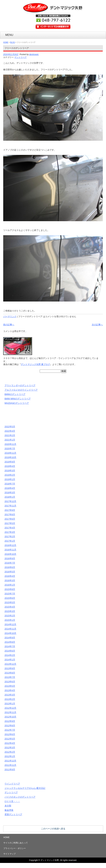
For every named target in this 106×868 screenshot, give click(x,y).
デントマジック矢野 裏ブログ (36, 364)
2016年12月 (10, 545)
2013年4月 (10, 690)
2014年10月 (10, 633)
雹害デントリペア (13, 814)
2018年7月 (10, 484)
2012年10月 (10, 717)
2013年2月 (10, 699)
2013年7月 (10, 677)
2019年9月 (10, 462)
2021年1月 (10, 440)
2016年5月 (10, 572)
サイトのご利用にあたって (16, 843)
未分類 (8, 806)
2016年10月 (10, 554)
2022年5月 (10, 427)
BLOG (13, 42)
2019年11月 (10, 453)
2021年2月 (10, 435)
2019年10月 (10, 457)
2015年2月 (10, 616)
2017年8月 (10, 514)
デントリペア (21, 57)
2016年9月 (10, 558)
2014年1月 (10, 660)
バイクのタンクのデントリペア (20, 797)
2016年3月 (10, 580)
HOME (6, 42)
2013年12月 (10, 664)
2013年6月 (10, 682)
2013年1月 (10, 704)
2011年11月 (10, 765)
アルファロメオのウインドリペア (21, 390)
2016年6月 (10, 567)
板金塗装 (9, 810)
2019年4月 (10, 466)
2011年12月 (10, 761)
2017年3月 (10, 532)
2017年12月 (10, 501)
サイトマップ (9, 854)
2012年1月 (10, 756)
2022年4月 (10, 431)
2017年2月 (10, 536)
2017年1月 (10, 541)
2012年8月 (10, 726)
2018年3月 (10, 493)
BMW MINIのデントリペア (18, 399)
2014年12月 (10, 624)
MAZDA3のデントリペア (17, 403)
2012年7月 (10, 730)
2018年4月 (10, 488)
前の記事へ (9, 325)
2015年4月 (10, 607)
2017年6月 (10, 519)
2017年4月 (10, 528)
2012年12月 (10, 708)
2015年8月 (10, 589)
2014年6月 (10, 651)
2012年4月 (10, 743)
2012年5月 (10, 739)
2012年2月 (10, 752)
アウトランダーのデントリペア (20, 385)
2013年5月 (10, 686)
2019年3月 (10, 471)
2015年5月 (10, 602)
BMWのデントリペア (15, 394)
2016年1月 (10, 585)
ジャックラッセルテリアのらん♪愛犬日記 (25, 788)
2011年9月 (10, 769)
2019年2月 (10, 475)
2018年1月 (10, 497)
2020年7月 (10, 449)
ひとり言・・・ (12, 801)
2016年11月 (10, 550)
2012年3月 (10, 748)
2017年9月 (10, 510)
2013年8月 (10, 673)
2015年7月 (10, 594)
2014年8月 (10, 642)
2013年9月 (10, 668)
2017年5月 (10, 523)
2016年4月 (10, 576)
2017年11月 (10, 506)
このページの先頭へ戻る (53, 829)
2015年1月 (10, 620)
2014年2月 (10, 655)
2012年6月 (10, 734)
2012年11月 (10, 712)
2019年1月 (10, 479)
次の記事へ (97, 325)
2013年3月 (10, 695)
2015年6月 (10, 598)
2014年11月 (10, 629)
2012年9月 (10, 721)
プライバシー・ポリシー (15, 848)
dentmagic (34, 54)
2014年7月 (10, 646)
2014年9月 (10, 638)
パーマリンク (10, 316)
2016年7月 (10, 563)
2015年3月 (10, 611)
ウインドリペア (12, 784)
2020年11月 (10, 444)
